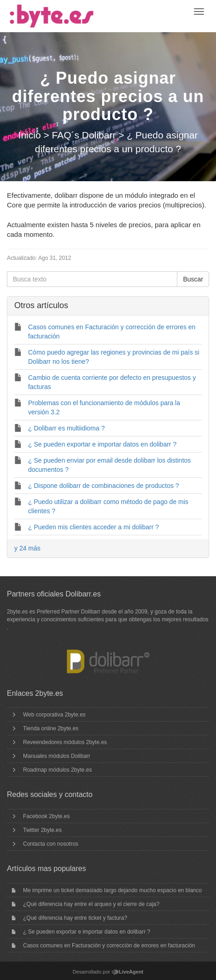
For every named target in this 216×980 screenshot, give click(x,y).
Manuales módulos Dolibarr (57, 756)
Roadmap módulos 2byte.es (57, 770)
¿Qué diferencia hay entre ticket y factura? (75, 918)
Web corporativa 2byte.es (54, 715)
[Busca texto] (92, 279)
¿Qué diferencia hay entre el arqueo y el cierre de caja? (91, 904)
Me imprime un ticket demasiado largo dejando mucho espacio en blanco (112, 890)
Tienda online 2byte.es (51, 728)
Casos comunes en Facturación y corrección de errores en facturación (109, 946)
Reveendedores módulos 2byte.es (65, 742)
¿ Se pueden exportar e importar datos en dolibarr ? (87, 932)
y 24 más (27, 548)
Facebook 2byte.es (46, 816)
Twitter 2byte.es (42, 830)
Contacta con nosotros (51, 844)
